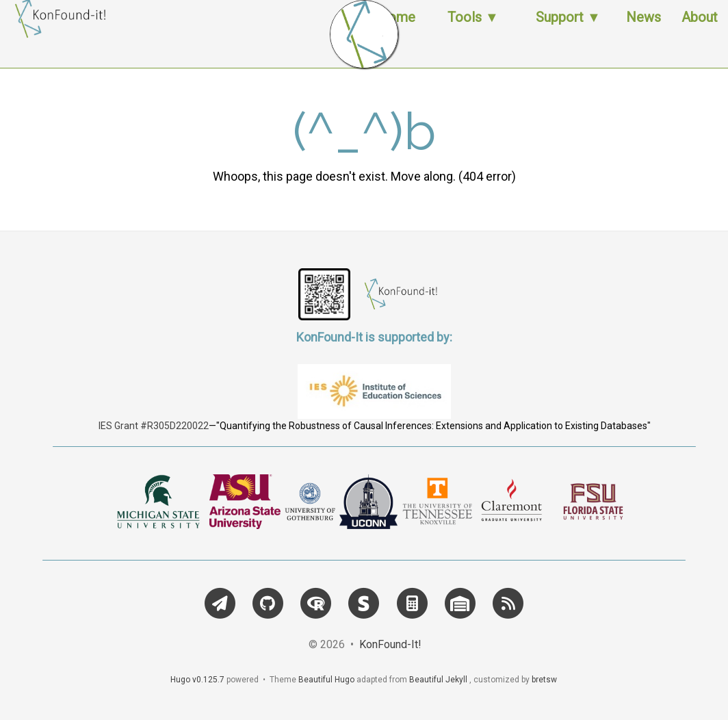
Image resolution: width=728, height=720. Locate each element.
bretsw (544, 680)
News (643, 31)
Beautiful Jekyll (438, 680)
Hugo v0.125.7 (197, 680)
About (700, 31)
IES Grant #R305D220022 (154, 426)
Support (560, 31)
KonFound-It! (390, 644)
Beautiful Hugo (326, 680)
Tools (465, 31)
